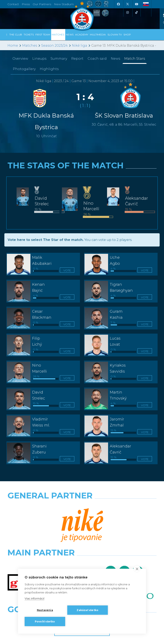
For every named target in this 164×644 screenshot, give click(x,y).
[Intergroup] (43, 543)
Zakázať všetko (87, 610)
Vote (67, 270)
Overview (20, 59)
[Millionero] (121, 524)
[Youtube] (136, 4)
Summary (59, 59)
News (70, 35)
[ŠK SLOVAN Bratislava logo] (82, 16)
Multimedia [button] (98, 35)
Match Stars (135, 59)
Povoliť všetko (45, 622)
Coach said (97, 59)
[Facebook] (118, 4)
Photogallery (24, 69)
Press (26, 4)
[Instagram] (127, 12)
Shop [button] (127, 35)
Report (77, 59)
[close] (137, 569)
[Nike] (82, 506)
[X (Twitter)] (127, 4)
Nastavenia (45, 610)
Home (13, 46)
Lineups (39, 59)
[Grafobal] (43, 524)
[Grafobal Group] (121, 543)
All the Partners (82, 559)
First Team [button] (43, 35)
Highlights (49, 69)
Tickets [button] (29, 35)
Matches (30, 46)
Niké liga (80, 46)
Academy (82, 35)
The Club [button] (16, 35)
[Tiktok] (136, 12)
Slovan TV (115, 35)
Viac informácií (34, 598)
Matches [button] (58, 35)
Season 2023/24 (54, 46)
